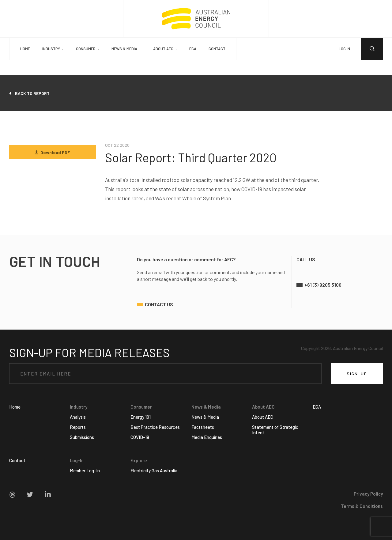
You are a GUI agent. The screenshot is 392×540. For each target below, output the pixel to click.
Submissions (82, 437)
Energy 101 (141, 417)
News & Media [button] (124, 49)
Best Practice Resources (155, 427)
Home (25, 49)
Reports (78, 427)
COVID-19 (140, 437)
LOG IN (344, 49)
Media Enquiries (207, 437)
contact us (159, 304)
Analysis (78, 417)
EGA (193, 49)
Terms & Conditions (362, 506)
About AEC (263, 417)
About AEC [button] (163, 49)
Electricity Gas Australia (154, 470)
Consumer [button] (86, 49)
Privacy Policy (368, 494)
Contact (217, 49)
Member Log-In (85, 470)
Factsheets (203, 427)
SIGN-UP (357, 374)
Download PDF (52, 152)
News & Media (205, 417)
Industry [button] (51, 49)
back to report (32, 93)
